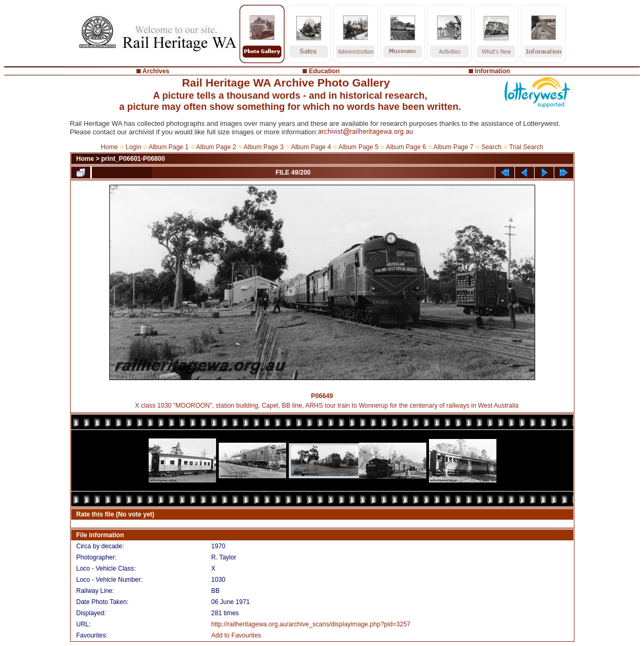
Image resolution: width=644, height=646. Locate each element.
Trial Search (526, 147)
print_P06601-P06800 (133, 159)
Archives (156, 71)
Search (491, 147)
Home (109, 147)
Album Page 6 (406, 147)
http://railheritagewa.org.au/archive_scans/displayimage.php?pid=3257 (311, 624)
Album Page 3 (264, 147)
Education (324, 71)
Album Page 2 (216, 147)
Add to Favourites (236, 635)
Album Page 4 (311, 147)
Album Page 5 (359, 147)
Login (134, 147)
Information (493, 71)
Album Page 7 (453, 147)
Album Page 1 (169, 147)
